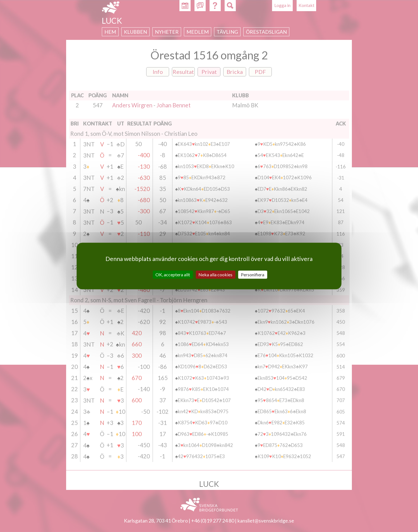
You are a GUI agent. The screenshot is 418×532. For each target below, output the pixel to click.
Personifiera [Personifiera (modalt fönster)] (253, 275)
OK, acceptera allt (173, 275)
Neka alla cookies (215, 275)
